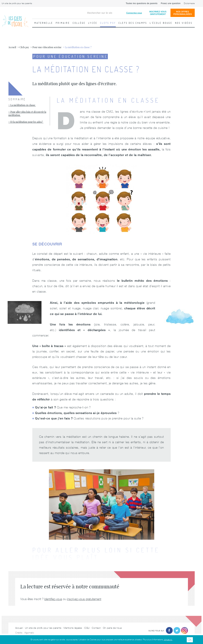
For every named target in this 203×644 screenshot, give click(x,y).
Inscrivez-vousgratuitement (158, 13)
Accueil (19, 628)
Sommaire (17, 99)
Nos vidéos (184, 23)
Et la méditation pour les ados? (27, 122)
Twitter (177, 630)
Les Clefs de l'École (15, 19)
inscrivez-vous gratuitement (84, 599)
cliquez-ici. (168, 640)
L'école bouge (161, 23)
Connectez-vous (134, 13)
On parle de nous (112, 628)
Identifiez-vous (53, 599)
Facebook (169, 630)
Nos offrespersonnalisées (183, 13)
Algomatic (29, 633)
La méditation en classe (23, 105)
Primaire (63, 23)
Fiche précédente (4, 81)
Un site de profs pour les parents (17, 3)
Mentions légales (73, 628)
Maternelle (44, 23)
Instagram (185, 630)
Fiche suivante (199, 81)
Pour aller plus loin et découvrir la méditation (27, 114)
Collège (79, 23)
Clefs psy (108, 23)
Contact (96, 628)
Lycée (93, 23)
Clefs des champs (133, 23)
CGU (87, 628)
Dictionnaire (189, 3)
